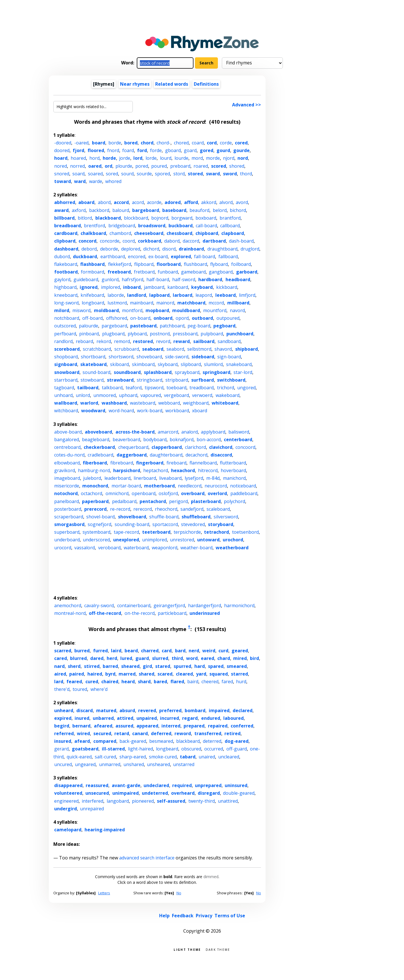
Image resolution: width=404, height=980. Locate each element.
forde (156, 150)
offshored (117, 318)
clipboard (65, 241)
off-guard (237, 749)
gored (207, 150)
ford (142, 150)
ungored (246, 388)
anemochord (68, 605)
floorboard (169, 264)
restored (143, 341)
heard (128, 682)
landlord (137, 295)
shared (147, 674)
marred (127, 674)
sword (230, 174)
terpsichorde (187, 532)
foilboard (241, 264)
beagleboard (96, 439)
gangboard (221, 272)
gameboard (193, 272)
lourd (166, 158)
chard (224, 658)
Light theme (187, 949)
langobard (118, 801)
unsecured (97, 793)
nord (243, 158)
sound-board (96, 372)
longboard (93, 303)
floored (96, 150)
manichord (234, 478)
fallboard (228, 256)
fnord (113, 150)
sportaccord (165, 524)
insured (63, 741)
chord (147, 143)
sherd (74, 666)
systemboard (96, 532)
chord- (164, 143)
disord (169, 249)
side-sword (177, 357)
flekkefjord (120, 264)
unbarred (103, 718)
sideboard (203, 357)
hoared (78, 158)
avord (242, 202)
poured (159, 166)
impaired (219, 710)
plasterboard (206, 501)
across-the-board (135, 432)
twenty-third (202, 801)
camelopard (68, 830)
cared (61, 658)
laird (116, 651)
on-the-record (140, 613)
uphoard (128, 395)
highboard (65, 287)
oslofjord (168, 493)
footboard (66, 272)
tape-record (126, 532)
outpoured (228, 318)
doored (62, 150)
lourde (181, 158)
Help (164, 916)
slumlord (213, 364)
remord (122, 341)
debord (89, 249)
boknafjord (182, 439)
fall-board (205, 256)
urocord (63, 548)
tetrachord (216, 532)
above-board (68, 432)
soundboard (127, 372)
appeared (147, 726)
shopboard (66, 357)
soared (95, 174)
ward (80, 181)
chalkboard (93, 233)
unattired (228, 801)
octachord (91, 493)
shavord (223, 349)
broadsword (152, 226)
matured (106, 710)
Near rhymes (135, 84)
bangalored (67, 439)
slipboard (191, 364)
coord (129, 241)
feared (74, 682)
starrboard (66, 380)
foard (128, 150)
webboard (169, 403)
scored (219, 166)
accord (121, 202)
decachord (196, 455)
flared (177, 682)
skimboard (143, 364)
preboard (180, 166)
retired (232, 733)
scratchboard (97, 349)
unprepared (208, 785)
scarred (63, 651)
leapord (204, 295)
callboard (230, 226)
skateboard (93, 364)
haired (95, 674)
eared (208, 658)
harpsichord (127, 470)
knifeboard (92, 295)
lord (138, 158)
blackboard (108, 218)
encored (137, 256)
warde (96, 181)
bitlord (85, 218)
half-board (158, 279)
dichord (151, 249)
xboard (200, 411)
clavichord (221, 447)
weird (209, 651)
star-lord (243, 372)
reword (183, 733)
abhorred (65, 202)
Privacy (204, 916)
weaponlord (165, 548)
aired (60, 674)
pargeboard (114, 326)
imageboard (67, 478)
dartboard (214, 241)
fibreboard (122, 463)
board (99, 143)
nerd (194, 651)
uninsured (236, 785)
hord (94, 158)
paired (77, 674)
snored (62, 174)
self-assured (171, 801)
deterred (212, 741)
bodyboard (155, 439)
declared (243, 710)
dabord (172, 241)
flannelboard (203, 463)
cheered (210, 682)
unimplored (154, 540)
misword (81, 310)
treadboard (202, 388)
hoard (61, 158)
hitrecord (208, 470)
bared (160, 682)
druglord (250, 249)
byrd (110, 674)
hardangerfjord (205, 605)
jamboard (154, 287)
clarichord (195, 447)
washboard (114, 403)
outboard (202, 318)
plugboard (113, 334)
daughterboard (166, 455)
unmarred (110, 764)
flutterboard (233, 463)
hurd (241, 682)
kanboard (178, 287)
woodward (93, 411)
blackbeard (188, 741)
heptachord (156, 470)
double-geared (239, 793)
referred (64, 733)
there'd (62, 689)
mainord (165, 303)
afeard (82, 741)
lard (59, 682)
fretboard (144, 272)
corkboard (150, 241)
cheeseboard (149, 233)
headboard (238, 279)
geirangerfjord (169, 605)
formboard (92, 272)
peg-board (199, 326)
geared (240, 651)
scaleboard (218, 509)
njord (229, 158)
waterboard (136, 548)
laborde (116, 295)
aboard (86, 202)
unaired (207, 757)
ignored (89, 287)
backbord (99, 210)
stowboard (92, 380)
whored (113, 181)
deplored (131, 249)
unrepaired (92, 809)
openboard (144, 493)
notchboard (67, 318)
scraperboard (69, 517)
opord (182, 318)
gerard (61, 749)
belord (220, 210)
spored (162, 174)
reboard (84, 341)
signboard (66, 364)
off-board (92, 318)
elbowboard (67, 463)
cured (92, 682)
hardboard (210, 279)
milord (62, 310)
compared (105, 741)
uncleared (229, 757)
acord (138, 202)
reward (182, 341)
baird (193, 682)
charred (150, 651)
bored (131, 143)
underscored (96, 540)
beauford (199, 210)
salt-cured (105, 757)
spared (216, 666)
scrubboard (127, 349)
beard (131, 651)
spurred (182, 666)
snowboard (67, 372)
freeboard (119, 272)
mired (240, 658)
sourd (127, 174)
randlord (63, 341)
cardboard (66, 233)
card (167, 651)
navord (237, 310)
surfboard (203, 380)
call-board (206, 226)
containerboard (134, 605)
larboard (183, 295)
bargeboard (146, 210)
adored (173, 202)
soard (78, 174)
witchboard (66, 411)
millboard (238, 303)
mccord (216, 303)
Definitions (206, 84)
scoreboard (67, 349)
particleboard (172, 613)
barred (110, 666)
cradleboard (100, 455)
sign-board (229, 357)
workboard (177, 411)
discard (85, 710)
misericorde (67, 486)
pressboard (185, 334)
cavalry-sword (99, 605)
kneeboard (66, 295)
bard (180, 651)
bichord (238, 210)
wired (83, 733)
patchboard (172, 326)
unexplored (126, 540)
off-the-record (105, 613)
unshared (134, 764)
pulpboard (212, 334)
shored (237, 166)
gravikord (65, 470)
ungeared (85, 764)
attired (125, 718)
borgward (182, 218)
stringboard (150, 380)
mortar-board (126, 486)
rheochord (166, 509)
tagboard (64, 388)
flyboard (219, 264)
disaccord (221, 455)
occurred (214, 749)
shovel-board (100, 517)
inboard (132, 287)
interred (171, 726)
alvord (226, 202)
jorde (125, 158)
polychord (234, 501)
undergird (66, 809)
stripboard (177, 380)
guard (142, 658)
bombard (195, 710)
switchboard (231, 380)
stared (163, 666)
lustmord (117, 303)
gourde (241, 150)
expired (63, 718)
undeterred (155, 793)
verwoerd (202, 395)
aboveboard (98, 432)
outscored (65, 326)
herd (112, 658)
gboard (173, 150)
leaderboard (117, 478)
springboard (216, 372)
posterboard (68, 509)
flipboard (144, 264)
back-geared (133, 741)
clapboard (233, 233)
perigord (178, 501)
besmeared (161, 741)
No (179, 893)
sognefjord (99, 524)
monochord (95, 486)
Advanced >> (247, 105)
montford (132, 310)
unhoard (63, 395)
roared (201, 166)
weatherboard (232, 548)
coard (198, 143)
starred (239, 674)
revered (147, 710)
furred (100, 651)
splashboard (158, 372)
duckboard (85, 256)
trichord (226, 388)
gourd (223, 150)
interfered (92, 801)
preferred (170, 710)
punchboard (240, 334)
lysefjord (194, 478)
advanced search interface (147, 858)
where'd (99, 689)
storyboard (221, 524)
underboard (67, 540)
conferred (242, 726)
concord (88, 241)
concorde (110, 241)
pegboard (224, 326)
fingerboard (150, 463)
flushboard (195, 264)
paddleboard (244, 493)
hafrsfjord (132, 279)
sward (213, 174)
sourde (144, 174)
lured (126, 658)
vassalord (85, 548)
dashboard (66, 249)
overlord (217, 493)
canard (140, 733)
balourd (121, 210)
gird (147, 666)
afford (191, 202)
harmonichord (239, 605)
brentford (94, 226)
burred (82, 651)
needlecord (190, 486)
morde (213, 158)
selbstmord (199, 349)
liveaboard (170, 478)
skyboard (168, 364)
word (192, 658)
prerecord (95, 509)
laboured (233, 718)
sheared (130, 666)
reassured (97, 785)
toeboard (176, 388)
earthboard (113, 256)
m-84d (213, 478)
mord (197, 158)
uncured (63, 764)
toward (63, 181)
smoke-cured (163, 757)
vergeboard (176, 395)
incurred (170, 718)
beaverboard (126, 439)
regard (190, 718)
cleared (184, 674)
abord (104, 202)
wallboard (66, 403)
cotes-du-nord (69, 455)
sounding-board (132, 524)
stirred (92, 666)
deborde (109, 249)
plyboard (137, 334)
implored (111, 287)
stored (195, 174)
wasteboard (143, 403)
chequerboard (133, 447)
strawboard (120, 380)
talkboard (112, 388)
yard (201, 674)
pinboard (89, 334)
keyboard (202, 287)
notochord (66, 493)
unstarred (184, 764)
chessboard (179, 233)
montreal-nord (70, 613)
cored (241, 143)
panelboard (67, 501)
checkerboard (99, 447)
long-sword (66, 303)
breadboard (68, 226)
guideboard (86, 279)
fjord (78, 150)
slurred (160, 658)
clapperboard (167, 447)
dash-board (241, 241)
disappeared (68, 785)
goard (190, 150)
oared (95, 166)
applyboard (213, 432)
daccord (191, 241)
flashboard (92, 264)
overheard (183, 793)
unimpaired (126, 793)
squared (219, 674)
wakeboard (228, 395)
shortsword (121, 357)
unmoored (105, 395)
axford (79, 210)
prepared (194, 726)
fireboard (176, 463)
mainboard (142, 303)
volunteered (68, 793)
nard (59, 666)
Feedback (183, 916)
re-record (120, 509)
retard (122, 733)
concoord (245, 447)
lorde (151, 158)
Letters (104, 893)
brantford (230, 218)
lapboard (159, 295)
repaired (218, 726)
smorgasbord (69, 524)
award (61, 210)
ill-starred (113, 749)
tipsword (154, 388)
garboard (247, 272)
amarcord (168, 432)
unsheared (158, 764)
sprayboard (187, 372)
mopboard (157, 310)
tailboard (88, 388)
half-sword (184, 279)
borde (115, 143)
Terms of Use (230, 916)
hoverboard (233, 470)
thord (246, 174)
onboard (163, 318)
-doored (63, 143)
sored (112, 174)
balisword (239, 432)
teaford (134, 388)
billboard (64, 218)
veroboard (109, 548)
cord (212, 143)
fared (227, 682)
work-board (150, 411)
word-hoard (121, 411)
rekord (104, 341)
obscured (191, 749)
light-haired (140, 749)
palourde (89, 326)
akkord (209, 202)
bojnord (160, 218)
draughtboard (222, 249)
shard (144, 682)
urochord (233, 540)
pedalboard (124, 501)
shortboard (93, 357)
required (182, 785)
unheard (64, 710)
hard (200, 666)
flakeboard (66, 264)
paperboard (95, 501)
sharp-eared (133, 757)
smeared (237, 666)
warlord (89, 403)
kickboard (227, 287)
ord (109, 166)
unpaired (147, 718)
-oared (81, 143)
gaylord (62, 279)
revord (163, 341)
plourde (124, 166)
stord (179, 174)
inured (82, 718)
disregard (209, 793)
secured (102, 733)
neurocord (216, 486)
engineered (66, 801)
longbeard (167, 749)
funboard (168, 272)
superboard (67, 532)
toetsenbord (245, 532)
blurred (78, 658)
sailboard (204, 341)
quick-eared (79, 757)
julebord (92, 478)
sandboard (229, 341)
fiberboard (95, 463)
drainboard (191, 249)
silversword (226, 517)
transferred (208, 733)
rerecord (143, 509)
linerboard (145, 478)
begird (62, 726)
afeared (103, 726)
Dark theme (218, 949)
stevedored (193, 524)
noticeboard (243, 486)
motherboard (159, 486)
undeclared (156, 785)
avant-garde (126, 785)
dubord (62, 256)
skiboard (119, 364)
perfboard (65, 334)
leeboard (226, 295)
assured (124, 726)
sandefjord (192, 509)
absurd (127, 710)
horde (109, 158)
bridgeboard (122, 226)
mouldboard (186, 310)
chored (181, 143)
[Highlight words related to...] (93, 107)
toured (80, 689)
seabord (175, 349)
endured (211, 718)
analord (190, 432)
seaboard (153, 349)
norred (77, 166)
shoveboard (149, 357)
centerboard (238, 439)
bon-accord (209, 439)
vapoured (151, 395)
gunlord (110, 279)
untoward (208, 540)
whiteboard (225, 403)
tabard (188, 757)
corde (226, 143)
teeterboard (156, 532)
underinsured (205, 613)
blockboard (136, 218)
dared (97, 658)
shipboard (247, 349)
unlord (83, 395)
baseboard (174, 210)
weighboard (196, 403)
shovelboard (132, 517)
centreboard (67, 447)
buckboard (181, 226)
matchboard (191, 303)
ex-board (158, 256)
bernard (81, 726)
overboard (193, 493)
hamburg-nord (94, 470)
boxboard (206, 218)
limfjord (247, 295)
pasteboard (143, 326)
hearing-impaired (105, 830)
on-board (140, 318)
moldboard (106, 310)
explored (181, 256)
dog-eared (237, 741)
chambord (120, 233)
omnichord (117, 493)
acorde (154, 202)
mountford (215, 310)
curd (223, 651)
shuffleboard (196, 517)
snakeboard (239, 364)
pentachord (153, 501)
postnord (160, 334)
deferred (161, 733)
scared (165, 674)
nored (61, 166)
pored (142, 166)
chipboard (207, 233)
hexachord (183, 470)
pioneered (143, 801)
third (177, 658)
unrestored (182, 540)
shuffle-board (164, 517)
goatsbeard (85, 749)
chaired (110, 682)
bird (254, 658)
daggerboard (132, 455)
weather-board (196, 548)
